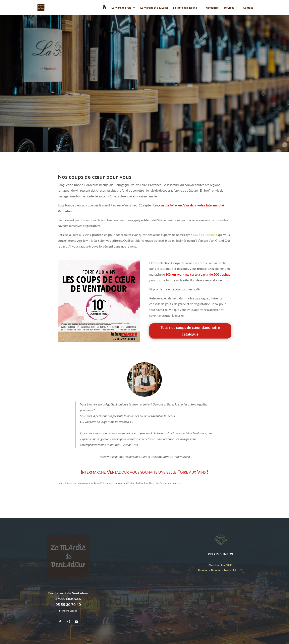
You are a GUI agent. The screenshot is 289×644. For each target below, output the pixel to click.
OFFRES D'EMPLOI (221, 554)
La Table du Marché (185, 8)
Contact (248, 8)
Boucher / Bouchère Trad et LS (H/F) (221, 570)
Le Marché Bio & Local (154, 8)
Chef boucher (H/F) (221, 565)
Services (229, 8)
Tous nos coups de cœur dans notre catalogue (190, 331)
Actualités (212, 8)
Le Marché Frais (121, 8)
